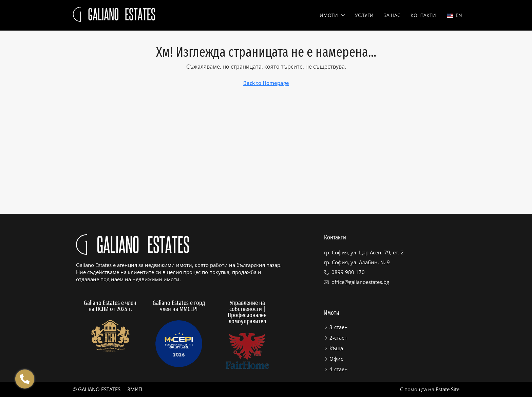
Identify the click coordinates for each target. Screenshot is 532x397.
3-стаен (339, 327)
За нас (392, 15)
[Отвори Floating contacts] (25, 379)
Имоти (329, 15)
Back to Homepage (266, 83)
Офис (336, 359)
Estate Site (448, 389)
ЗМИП (135, 389)
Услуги (364, 15)
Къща (336, 348)
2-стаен (339, 338)
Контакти (423, 15)
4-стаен (339, 369)
